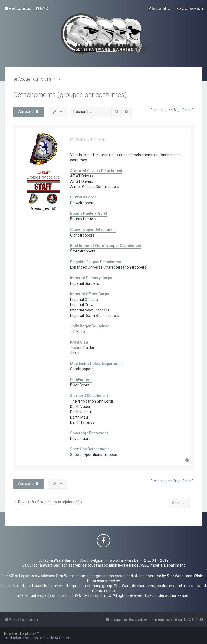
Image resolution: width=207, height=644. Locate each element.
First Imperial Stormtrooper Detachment (106, 246)
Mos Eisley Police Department (96, 364)
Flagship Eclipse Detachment (96, 262)
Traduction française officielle (29, 638)
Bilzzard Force (83, 197)
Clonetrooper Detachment (93, 229)
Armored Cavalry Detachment (96, 171)
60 (54, 209)
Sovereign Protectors (89, 433)
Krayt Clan (79, 342)
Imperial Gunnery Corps (91, 278)
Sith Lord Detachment (89, 396)
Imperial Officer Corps (90, 294)
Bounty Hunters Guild (89, 213)
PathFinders (81, 380)
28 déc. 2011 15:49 (88, 140)
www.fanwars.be (124, 560)
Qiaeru (65, 638)
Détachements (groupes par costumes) (70, 95)
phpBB (31, 633)
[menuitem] (42, 8)
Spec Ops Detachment (89, 449)
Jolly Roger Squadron (90, 326)
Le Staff (43, 173)
